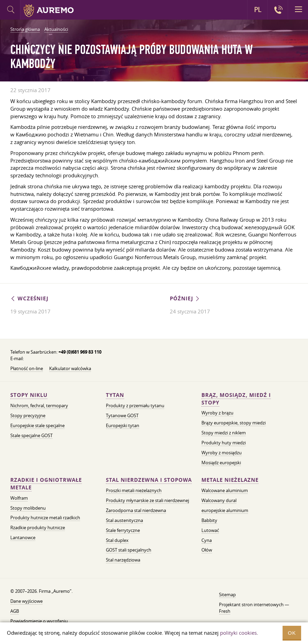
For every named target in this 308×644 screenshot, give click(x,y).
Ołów (207, 550)
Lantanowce (23, 537)
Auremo (49, 11)
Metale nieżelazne (230, 480)
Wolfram (19, 498)
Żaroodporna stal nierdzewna (136, 510)
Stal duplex (117, 540)
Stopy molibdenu (28, 508)
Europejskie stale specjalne (37, 425)
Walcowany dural (219, 500)
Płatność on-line (27, 368)
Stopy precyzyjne (28, 415)
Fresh (225, 611)
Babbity (209, 520)
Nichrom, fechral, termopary (39, 406)
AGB (15, 611)
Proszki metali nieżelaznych (134, 490)
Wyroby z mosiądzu (222, 453)
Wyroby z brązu (217, 413)
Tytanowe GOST (122, 415)
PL (258, 10)
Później (185, 298)
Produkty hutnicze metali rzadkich (45, 518)
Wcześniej (29, 298)
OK (292, 633)
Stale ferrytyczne (123, 530)
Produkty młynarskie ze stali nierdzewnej (147, 500)
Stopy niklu (29, 395)
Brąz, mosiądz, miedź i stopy (236, 399)
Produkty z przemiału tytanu (135, 406)
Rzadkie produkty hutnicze (38, 528)
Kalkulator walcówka (70, 368)
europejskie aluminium (225, 510)
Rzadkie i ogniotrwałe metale (46, 484)
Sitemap (227, 595)
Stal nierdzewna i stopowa (149, 480)
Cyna (207, 540)
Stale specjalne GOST (31, 435)
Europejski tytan (123, 425)
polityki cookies (238, 633)
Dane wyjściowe (26, 601)
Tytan (115, 395)
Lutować (210, 530)
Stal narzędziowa (123, 560)
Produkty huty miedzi (224, 443)
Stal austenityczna (124, 520)
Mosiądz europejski (221, 463)
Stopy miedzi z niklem (224, 433)
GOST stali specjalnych (129, 550)
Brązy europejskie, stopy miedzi (234, 423)
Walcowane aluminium (225, 490)
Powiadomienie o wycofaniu (39, 621)
